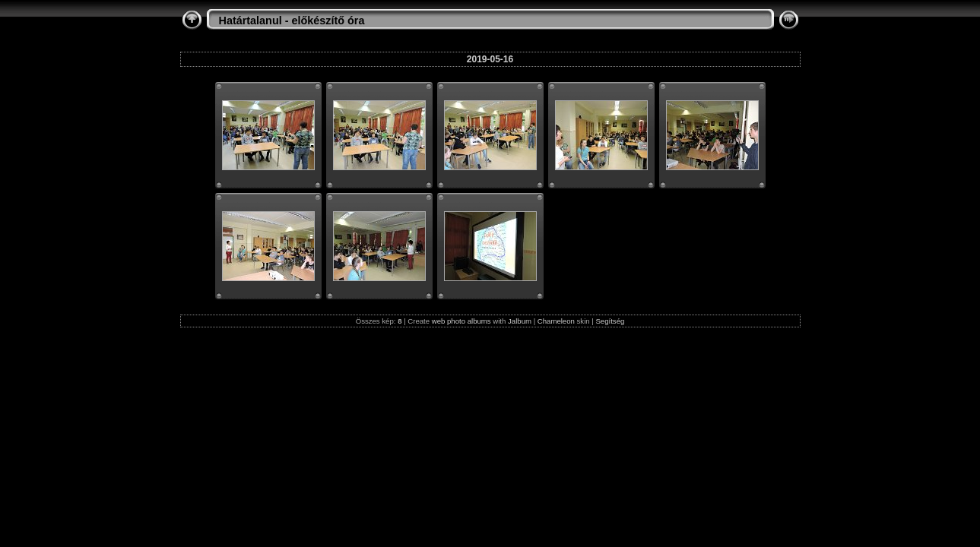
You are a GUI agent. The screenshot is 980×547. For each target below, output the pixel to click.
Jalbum (520, 321)
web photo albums (461, 321)
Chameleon (556, 321)
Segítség (610, 321)
